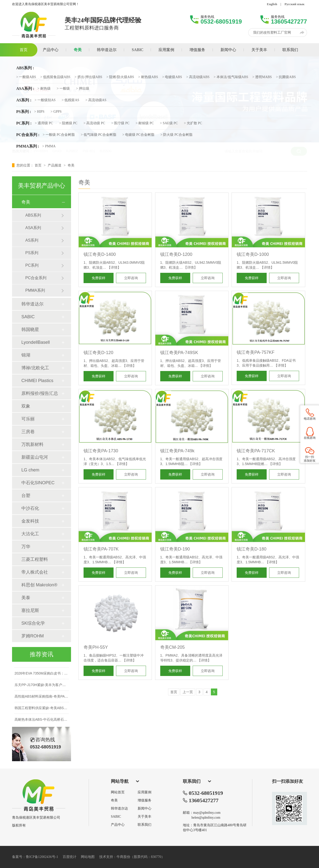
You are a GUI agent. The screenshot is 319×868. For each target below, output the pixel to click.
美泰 (26, 598)
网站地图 (88, 857)
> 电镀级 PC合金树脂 (138, 135)
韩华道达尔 (32, 304)
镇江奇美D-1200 (176, 254)
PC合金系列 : (28, 135)
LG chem (30, 470)
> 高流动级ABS (198, 77)
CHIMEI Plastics (37, 381)
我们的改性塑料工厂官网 (272, 33)
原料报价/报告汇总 (40, 393)
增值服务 (145, 800)
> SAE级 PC (169, 123)
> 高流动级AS (96, 100)
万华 (26, 547)
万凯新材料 (32, 444)
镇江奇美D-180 (252, 549)
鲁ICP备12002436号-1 (42, 857)
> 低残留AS (70, 100)
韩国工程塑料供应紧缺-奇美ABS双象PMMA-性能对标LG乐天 (61, 709)
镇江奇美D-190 (175, 549)
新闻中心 (145, 809)
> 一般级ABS (26, 77)
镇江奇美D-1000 (253, 254)
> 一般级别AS (45, 100)
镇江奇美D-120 (98, 353)
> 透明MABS (262, 77)
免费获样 (99, 278)
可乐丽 (28, 419)
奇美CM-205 (173, 647)
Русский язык (295, 4)
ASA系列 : (25, 89)
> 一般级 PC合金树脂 (59, 135)
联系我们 (145, 825)
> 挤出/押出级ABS (88, 77)
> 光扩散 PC (193, 123)
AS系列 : (24, 100)
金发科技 (30, 521)
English (272, 4)
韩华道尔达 (119, 809)
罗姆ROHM (33, 636)
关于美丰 (145, 817)
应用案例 (145, 792)
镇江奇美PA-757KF (256, 352)
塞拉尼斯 (30, 610)
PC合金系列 (36, 278)
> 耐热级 (44, 89)
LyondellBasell (36, 342)
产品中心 (118, 825)
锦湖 (26, 355)
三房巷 (28, 432)
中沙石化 (30, 508)
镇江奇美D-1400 (100, 254)
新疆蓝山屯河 (35, 457)
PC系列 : (24, 123)
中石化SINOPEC (38, 483)
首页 (39, 165)
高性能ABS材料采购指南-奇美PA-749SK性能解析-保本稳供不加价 (65, 698)
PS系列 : (24, 112)
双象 (26, 406)
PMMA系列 (35, 290)
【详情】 (114, 267)
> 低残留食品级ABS (55, 77)
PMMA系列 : (28, 146)
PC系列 (32, 265)
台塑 (26, 496)
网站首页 (118, 792)
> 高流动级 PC (94, 123)
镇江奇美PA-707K (101, 549)
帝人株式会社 (35, 572)
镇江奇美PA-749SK (179, 353)
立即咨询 (131, 278)
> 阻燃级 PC (68, 123)
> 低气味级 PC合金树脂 (99, 135)
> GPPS (56, 112)
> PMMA (49, 146)
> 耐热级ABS (148, 77)
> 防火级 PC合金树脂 (176, 135)
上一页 (188, 692)
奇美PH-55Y (96, 647)
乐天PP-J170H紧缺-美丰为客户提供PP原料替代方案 (54, 686)
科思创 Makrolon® (39, 585)
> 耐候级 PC (145, 123)
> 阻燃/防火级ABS (120, 77)
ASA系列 (33, 228)
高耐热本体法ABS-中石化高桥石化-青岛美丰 (48, 721)
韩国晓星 (30, 330)
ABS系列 (33, 215)
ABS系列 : (25, 68)
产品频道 (55, 165)
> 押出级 (82, 89)
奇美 (71, 165)
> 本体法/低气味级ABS (231, 77)
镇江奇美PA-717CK (256, 451)
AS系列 (32, 240)
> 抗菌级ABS (286, 77)
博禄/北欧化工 (35, 368)
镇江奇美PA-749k (177, 451)
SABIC (28, 317)
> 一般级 (63, 89)
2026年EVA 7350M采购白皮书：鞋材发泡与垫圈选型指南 (58, 675)
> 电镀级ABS (172, 77)
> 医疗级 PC (120, 123)
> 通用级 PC (44, 123)
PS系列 (32, 253)
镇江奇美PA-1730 (101, 451)
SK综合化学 (33, 623)
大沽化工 (30, 534)
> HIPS (39, 112)
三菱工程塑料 (35, 559)
